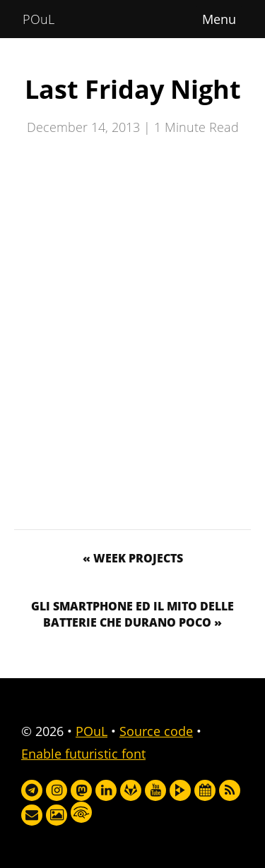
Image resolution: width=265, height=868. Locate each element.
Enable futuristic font (83, 754)
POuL (39, 19)
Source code (156, 731)
